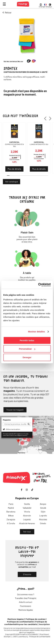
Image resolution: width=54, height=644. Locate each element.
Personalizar (27, 349)
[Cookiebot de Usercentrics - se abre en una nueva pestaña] (38, 285)
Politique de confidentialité (20, 622)
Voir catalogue (12, 182)
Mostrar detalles (37, 332)
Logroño (43, 516)
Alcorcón (27, 516)
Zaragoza (11, 519)
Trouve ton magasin (15, 410)
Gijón (43, 512)
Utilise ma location (11, 429)
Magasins (7, 420)
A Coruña (11, 523)
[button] (46, 119)
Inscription (44, 624)
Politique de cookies (35, 619)
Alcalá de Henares (27, 523)
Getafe (43, 508)
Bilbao (11, 516)
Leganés (27, 519)
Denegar (27, 357)
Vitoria (27, 512)
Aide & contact (26, 602)
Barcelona (11, 512)
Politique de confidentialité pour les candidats (26, 623)
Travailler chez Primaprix (26, 598)
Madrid (11, 508)
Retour (8, 12)
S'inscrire (27, 574)
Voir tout (27, 532)
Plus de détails (14, 169)
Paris (11, 504)
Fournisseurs (26, 606)
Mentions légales (26, 610)
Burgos (43, 504)
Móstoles (43, 519)
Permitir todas (27, 340)
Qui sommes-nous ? (26, 594)
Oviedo (43, 523)
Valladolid (27, 508)
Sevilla (27, 504)
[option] (41, 4)
